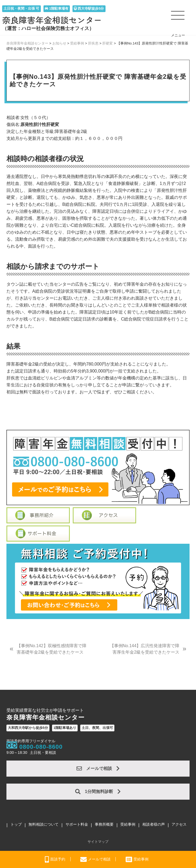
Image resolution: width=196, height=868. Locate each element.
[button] (178, 17)
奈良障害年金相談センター (52, 20)
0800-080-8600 (41, 747)
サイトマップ (98, 842)
